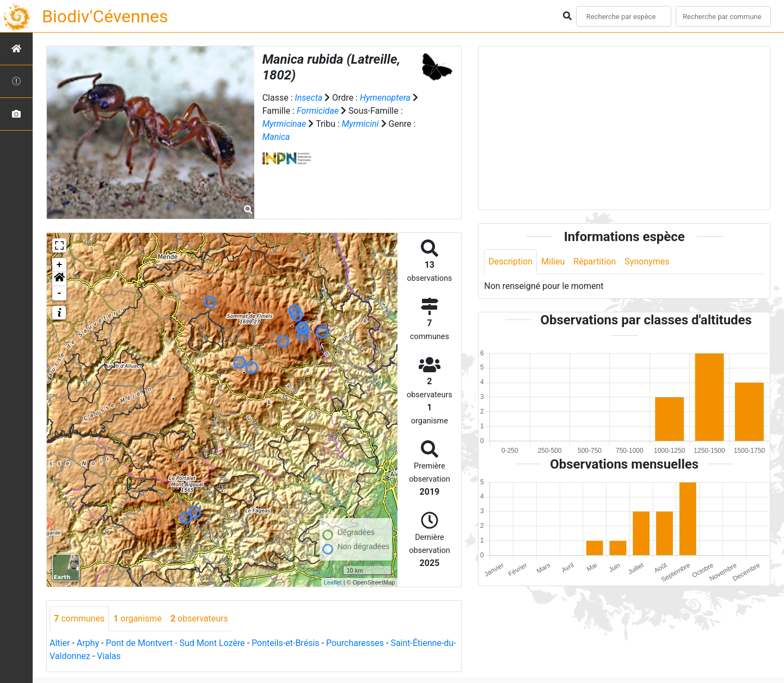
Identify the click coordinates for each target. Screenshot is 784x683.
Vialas (109, 656)
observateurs (199, 619)
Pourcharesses (355, 643)
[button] (59, 279)
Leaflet (333, 582)
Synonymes (647, 261)
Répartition (595, 261)
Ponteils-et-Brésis (285, 643)
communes (79, 619)
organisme (137, 619)
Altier (60, 643)
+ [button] (60, 265)
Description (510, 261)
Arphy (88, 643)
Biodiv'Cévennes (105, 16)
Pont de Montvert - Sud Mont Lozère (175, 643)
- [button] (60, 293)
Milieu (553, 261)
